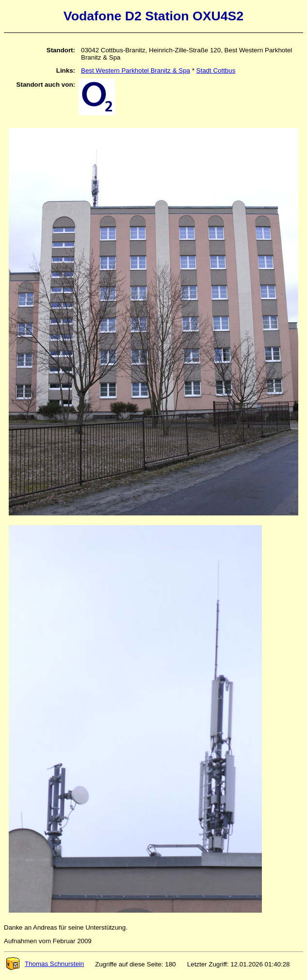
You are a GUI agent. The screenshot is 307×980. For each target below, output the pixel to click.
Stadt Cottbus (216, 70)
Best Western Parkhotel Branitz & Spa (136, 70)
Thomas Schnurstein (45, 964)
